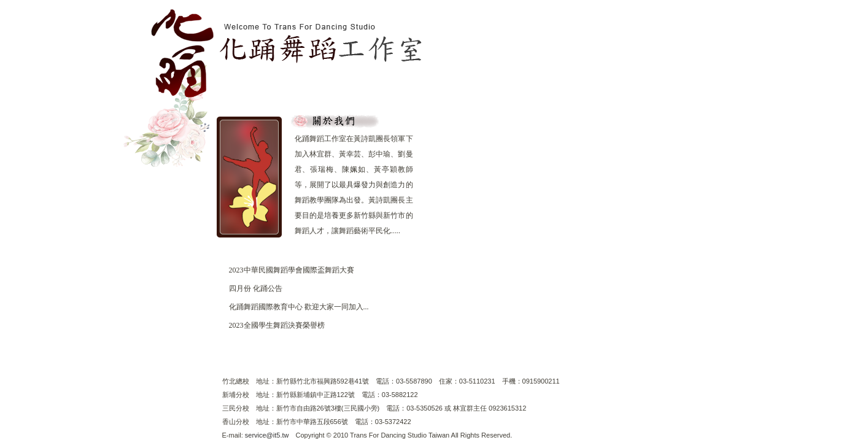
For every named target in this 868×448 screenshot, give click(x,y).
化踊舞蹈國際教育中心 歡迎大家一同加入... (299, 307)
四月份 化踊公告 (256, 288)
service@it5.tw (267, 435)
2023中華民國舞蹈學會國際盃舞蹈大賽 (292, 270)
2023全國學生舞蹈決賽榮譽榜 (277, 325)
